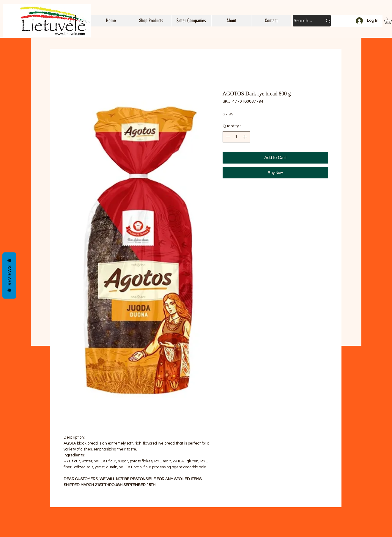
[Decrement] (227, 137)
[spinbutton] (236, 137)
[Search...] (304, 21)
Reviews (9, 276)
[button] (151, 21)
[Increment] (245, 137)
